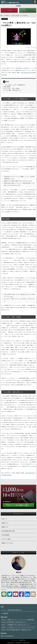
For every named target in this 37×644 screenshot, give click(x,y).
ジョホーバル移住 (6, 539)
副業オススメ (5, 523)
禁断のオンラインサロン (8, 543)
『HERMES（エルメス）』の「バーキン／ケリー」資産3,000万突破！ (18, 620)
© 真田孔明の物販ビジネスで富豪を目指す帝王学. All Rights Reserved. (18, 643)
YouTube (9, 10)
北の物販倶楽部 (5, 613)
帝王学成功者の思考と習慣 (8, 531)
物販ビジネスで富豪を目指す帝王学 (18, 2)
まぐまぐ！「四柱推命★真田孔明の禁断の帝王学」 (12, 610)
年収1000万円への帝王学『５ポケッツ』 (28, 10)
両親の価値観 (7, 87)
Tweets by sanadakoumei (7, 636)
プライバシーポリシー (15, 640)
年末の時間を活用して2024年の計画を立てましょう (14, 622)
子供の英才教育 (6, 16)
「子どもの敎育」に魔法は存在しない (13, 90)
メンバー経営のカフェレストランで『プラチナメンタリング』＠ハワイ (18, 627)
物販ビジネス (5, 527)
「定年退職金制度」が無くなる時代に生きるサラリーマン (15, 625)
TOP (2, 16)
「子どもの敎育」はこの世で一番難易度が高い (15, 85)
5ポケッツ (4, 519)
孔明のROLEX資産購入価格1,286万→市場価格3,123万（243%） (16, 630)
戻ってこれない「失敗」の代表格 (12, 89)
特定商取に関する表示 (22, 640)
